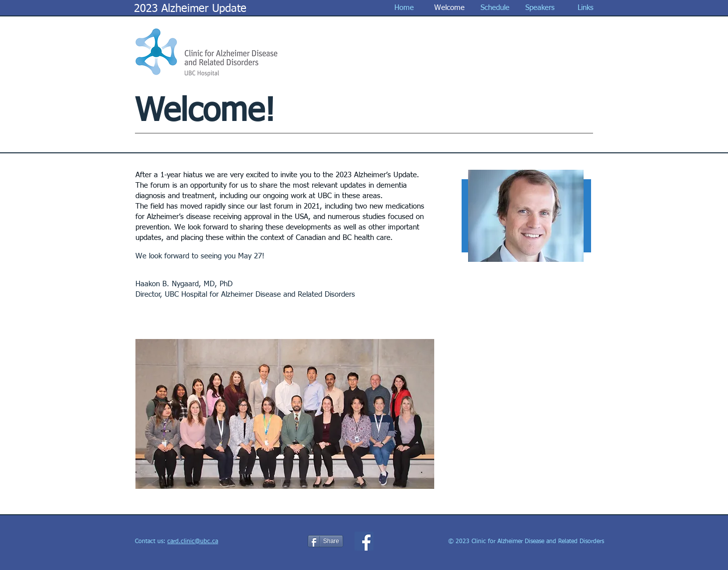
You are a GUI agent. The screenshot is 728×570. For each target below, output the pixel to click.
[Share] (325, 541)
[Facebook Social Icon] (364, 541)
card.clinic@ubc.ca (193, 542)
